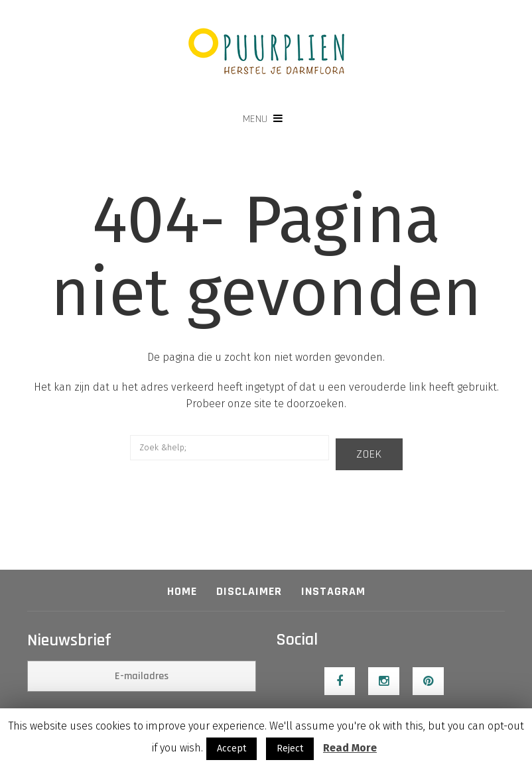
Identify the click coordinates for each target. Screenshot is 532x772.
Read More (350, 748)
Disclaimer (249, 591)
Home (182, 591)
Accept (232, 748)
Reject (290, 748)
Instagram (333, 591)
